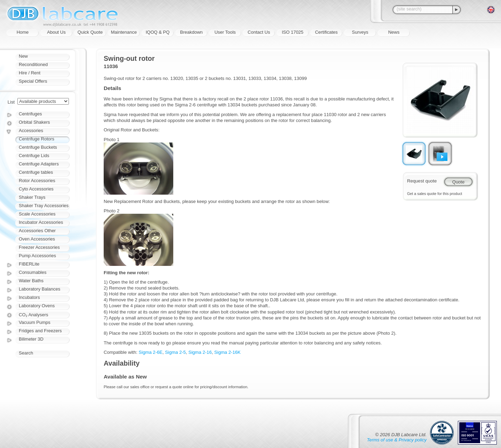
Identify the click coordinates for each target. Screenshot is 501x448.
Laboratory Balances (39, 289)
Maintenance (124, 32)
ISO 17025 (293, 32)
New (23, 56)
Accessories (31, 131)
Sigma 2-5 (175, 352)
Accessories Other (37, 231)
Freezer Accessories (39, 247)
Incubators (29, 297)
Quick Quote (90, 32)
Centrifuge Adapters (39, 164)
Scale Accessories (37, 214)
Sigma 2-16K (228, 352)
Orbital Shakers (34, 122)
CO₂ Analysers (33, 315)
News (394, 32)
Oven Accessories (37, 239)
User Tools (225, 32)
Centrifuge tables (36, 172)
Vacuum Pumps (35, 322)
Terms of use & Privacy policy (397, 440)
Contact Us (259, 32)
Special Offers (33, 81)
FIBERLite (29, 264)
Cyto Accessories (36, 189)
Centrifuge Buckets (38, 147)
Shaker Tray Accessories (44, 206)
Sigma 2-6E (151, 352)
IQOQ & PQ (158, 32)
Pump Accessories (37, 256)
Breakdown (191, 32)
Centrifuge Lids (34, 156)
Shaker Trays (32, 197)
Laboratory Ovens (37, 306)
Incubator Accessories (41, 222)
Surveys (360, 32)
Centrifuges (30, 114)
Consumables (33, 272)
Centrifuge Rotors (37, 139)
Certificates (326, 32)
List (11, 102)
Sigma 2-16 (200, 352)
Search (26, 353)
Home (23, 32)
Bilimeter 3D (31, 339)
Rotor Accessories (37, 181)
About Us (56, 32)
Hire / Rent (30, 73)
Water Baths (31, 281)
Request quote (422, 181)
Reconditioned (33, 64)
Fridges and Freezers (40, 331)
